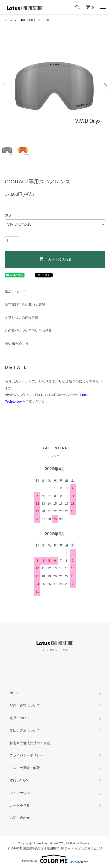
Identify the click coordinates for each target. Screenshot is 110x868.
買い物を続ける (17, 343)
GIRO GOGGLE (27, 20)
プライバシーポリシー (26, 755)
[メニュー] (103, 7)
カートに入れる (55, 259)
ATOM (24, 780)
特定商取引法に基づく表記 (25, 305)
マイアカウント (21, 793)
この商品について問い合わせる (28, 330)
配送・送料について (25, 705)
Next (105, 86)
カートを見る (20, 805)
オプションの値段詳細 (22, 317)
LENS (46, 20)
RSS (13, 780)
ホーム (8, 20)
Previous (5, 86)
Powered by (55, 859)
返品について (15, 292)
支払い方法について (25, 730)
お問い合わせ (20, 818)
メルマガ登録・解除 (25, 768)
